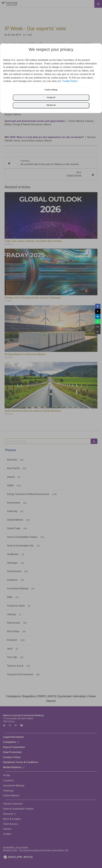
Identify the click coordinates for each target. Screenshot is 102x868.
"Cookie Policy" (70, 81)
